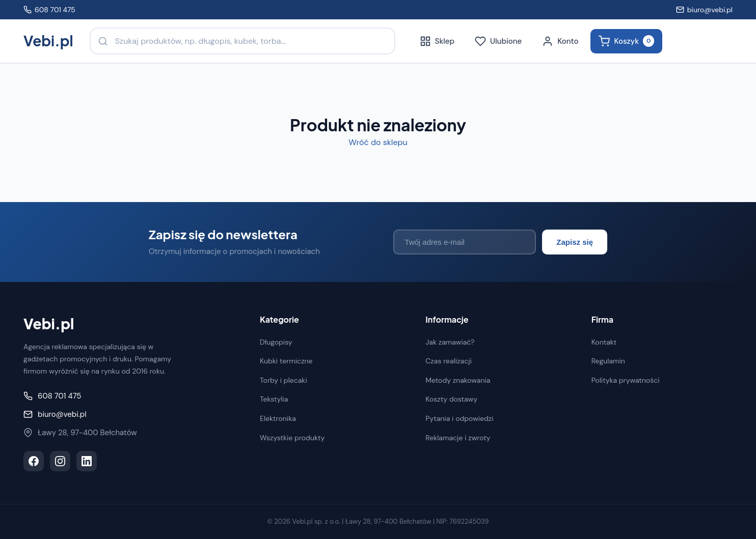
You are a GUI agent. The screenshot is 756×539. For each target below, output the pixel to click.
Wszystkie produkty (292, 438)
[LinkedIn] (87, 461)
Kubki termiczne (286, 361)
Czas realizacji (449, 361)
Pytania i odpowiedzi (459, 418)
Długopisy (276, 342)
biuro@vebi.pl (704, 10)
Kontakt (604, 342)
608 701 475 (49, 10)
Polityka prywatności (626, 380)
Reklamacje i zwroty (458, 438)
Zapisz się (575, 242)
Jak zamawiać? (450, 342)
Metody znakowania (458, 380)
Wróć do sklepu (378, 142)
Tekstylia (274, 399)
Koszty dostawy (451, 399)
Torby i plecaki (283, 380)
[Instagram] (60, 461)
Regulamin (608, 361)
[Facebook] (34, 461)
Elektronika (278, 418)
